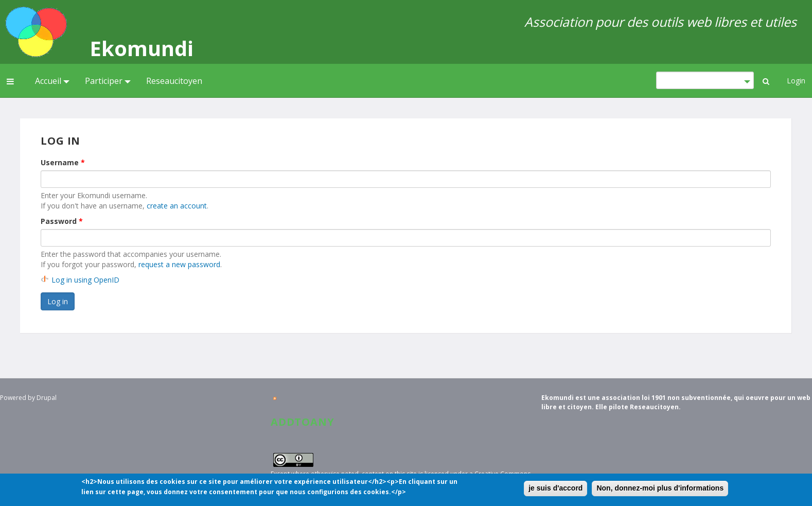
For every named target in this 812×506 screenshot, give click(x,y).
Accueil (52, 81)
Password (62, 221)
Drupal (47, 398)
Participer (108, 81)
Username (63, 162)
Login (796, 81)
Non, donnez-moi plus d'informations (660, 490)
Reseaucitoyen (174, 81)
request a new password (179, 264)
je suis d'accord (555, 490)
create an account (177, 206)
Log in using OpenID (85, 280)
